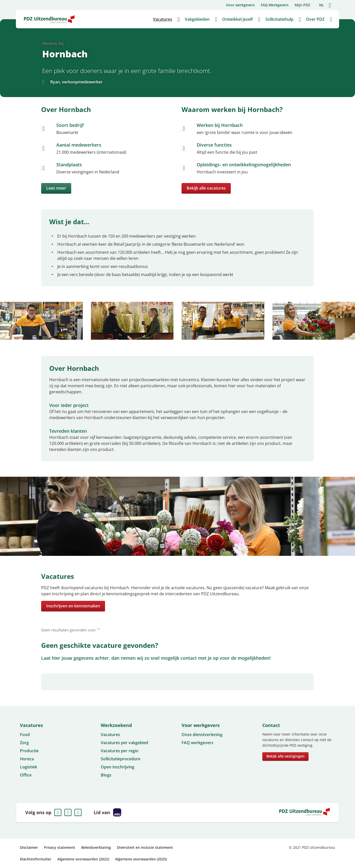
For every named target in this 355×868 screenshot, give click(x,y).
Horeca (27, 759)
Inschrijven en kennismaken (73, 606)
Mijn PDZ (302, 5)
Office (26, 775)
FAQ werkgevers (197, 743)
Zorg (24, 743)
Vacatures (110, 735)
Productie (29, 751)
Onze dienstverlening (202, 735)
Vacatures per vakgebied (124, 743)
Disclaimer (29, 847)
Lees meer (56, 188)
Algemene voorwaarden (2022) (83, 859)
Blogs (106, 775)
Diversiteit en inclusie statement (145, 847)
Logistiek (29, 767)
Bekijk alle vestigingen (285, 756)
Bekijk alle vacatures (206, 188)
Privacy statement (60, 847)
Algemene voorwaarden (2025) (141, 859)
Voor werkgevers (240, 5)
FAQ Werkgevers (275, 5)
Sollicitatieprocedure (121, 759)
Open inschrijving (118, 767)
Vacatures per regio (120, 751)
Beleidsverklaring (96, 847)
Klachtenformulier (36, 859)
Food (25, 735)
